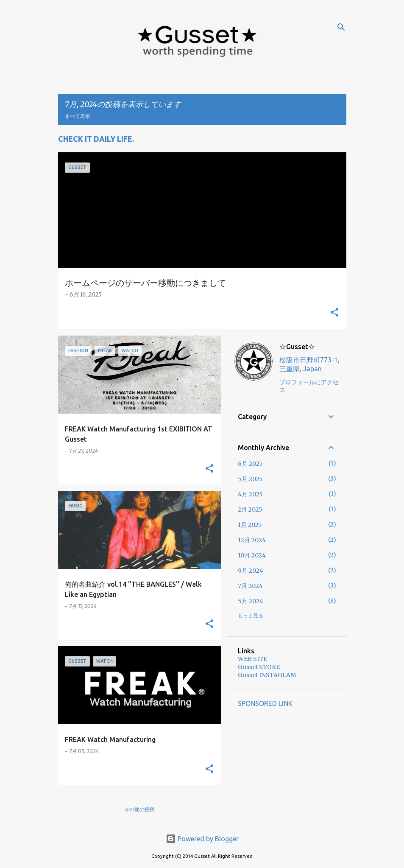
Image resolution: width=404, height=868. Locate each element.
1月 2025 (250, 525)
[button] (334, 313)
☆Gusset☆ (297, 347)
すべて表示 (78, 116)
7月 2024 (250, 586)
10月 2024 (252, 555)
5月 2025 (250, 479)
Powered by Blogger (202, 839)
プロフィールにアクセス (309, 386)
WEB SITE (252, 659)
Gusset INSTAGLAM (267, 675)
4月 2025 (250, 494)
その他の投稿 (139, 809)
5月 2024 (251, 601)
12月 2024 (252, 540)
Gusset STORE (259, 667)
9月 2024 (251, 571)
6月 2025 (250, 464)
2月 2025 (250, 510)
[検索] (341, 27)
